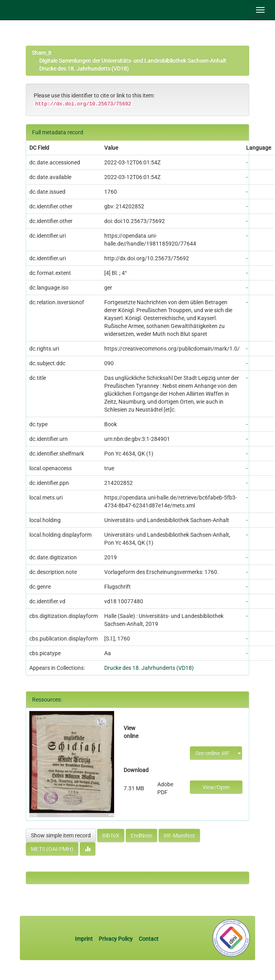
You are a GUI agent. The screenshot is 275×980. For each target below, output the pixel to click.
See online (212, 753)
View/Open (216, 787)
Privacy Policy (116, 939)
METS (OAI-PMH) (52, 849)
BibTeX (111, 835)
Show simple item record (61, 835)
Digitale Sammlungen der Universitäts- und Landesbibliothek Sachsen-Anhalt (133, 61)
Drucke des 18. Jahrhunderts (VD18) (84, 69)
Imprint (84, 939)
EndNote (141, 835)
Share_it (42, 53)
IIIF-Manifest (179, 835)
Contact (149, 939)
